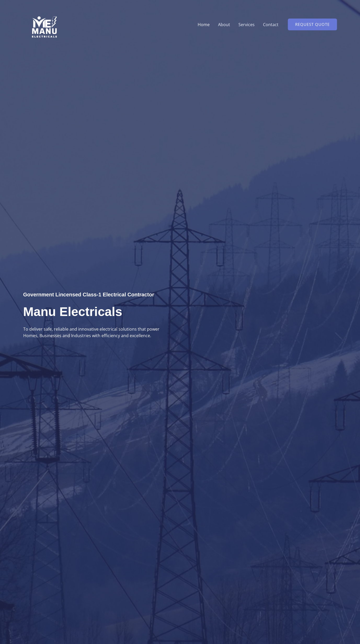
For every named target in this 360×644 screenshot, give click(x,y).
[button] (312, 24)
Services (247, 25)
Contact (271, 25)
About (224, 25)
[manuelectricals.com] (44, 24)
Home (204, 25)
